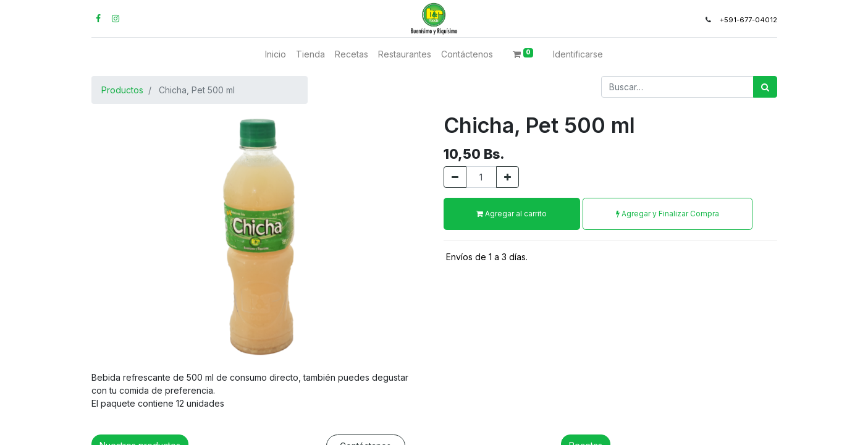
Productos (122, 90)
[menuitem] (276, 54)
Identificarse (578, 54)
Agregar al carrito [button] (512, 214)
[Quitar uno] (455, 177)
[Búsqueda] (765, 87)
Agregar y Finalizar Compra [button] (668, 214)
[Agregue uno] (508, 177)
